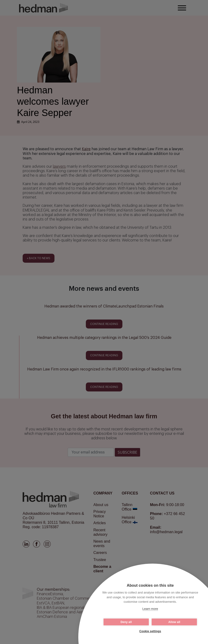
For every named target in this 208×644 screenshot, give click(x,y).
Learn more (150, 609)
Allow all (174, 622)
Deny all (126, 622)
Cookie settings (150, 631)
